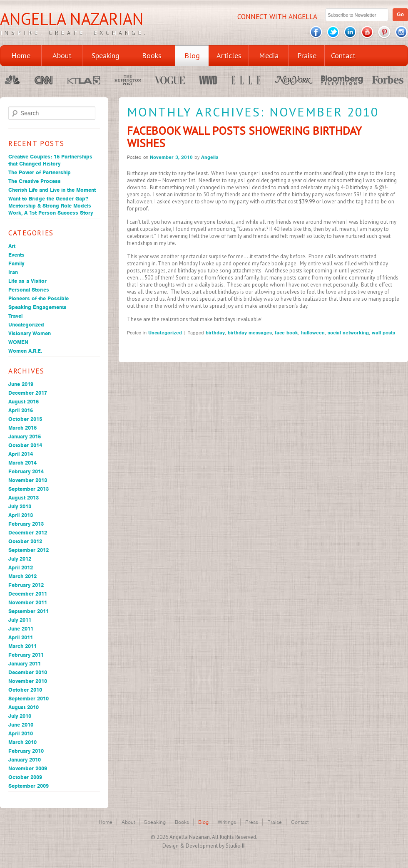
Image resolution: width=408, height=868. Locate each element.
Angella (210, 157)
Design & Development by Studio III (204, 846)
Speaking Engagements (37, 307)
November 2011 (28, 602)
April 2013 (21, 515)
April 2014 (21, 454)
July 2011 (20, 620)
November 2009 (28, 768)
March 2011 (22, 646)
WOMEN (18, 342)
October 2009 (25, 777)
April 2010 (21, 733)
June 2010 (21, 725)
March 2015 (22, 428)
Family (16, 263)
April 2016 (21, 410)
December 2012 (28, 533)
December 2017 (28, 393)
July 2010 (20, 716)
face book (286, 333)
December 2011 (28, 594)
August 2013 (24, 498)
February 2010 (26, 751)
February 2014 (26, 471)
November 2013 (28, 480)
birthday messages (250, 333)
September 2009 (29, 786)
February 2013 (26, 524)
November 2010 (28, 681)
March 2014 (22, 463)
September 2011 (29, 611)
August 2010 (24, 707)
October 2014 (25, 445)
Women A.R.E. (25, 351)
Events (16, 255)
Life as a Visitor (27, 281)
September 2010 (29, 699)
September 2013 (29, 489)
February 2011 (26, 655)
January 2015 (25, 436)
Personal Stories (29, 290)
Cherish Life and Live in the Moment (52, 190)
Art (12, 246)
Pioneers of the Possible (39, 298)
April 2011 (21, 637)
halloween (313, 333)
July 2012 (20, 559)
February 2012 (26, 585)
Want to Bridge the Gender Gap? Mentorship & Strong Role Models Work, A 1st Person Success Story (51, 206)
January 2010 (25, 760)
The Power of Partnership (40, 172)
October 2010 (25, 690)
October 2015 (25, 419)
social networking (348, 333)
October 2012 (25, 541)
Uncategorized (26, 325)
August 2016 (24, 402)
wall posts (383, 333)
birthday (215, 333)
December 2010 (28, 672)
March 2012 (22, 576)
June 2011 (21, 629)
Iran (13, 272)
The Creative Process (35, 181)
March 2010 (22, 742)
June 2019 (21, 384)
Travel (15, 316)
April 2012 (21, 568)
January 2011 (25, 664)
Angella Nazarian (72, 19)
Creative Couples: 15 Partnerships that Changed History (50, 160)
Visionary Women (30, 333)
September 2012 (29, 550)
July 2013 (20, 506)
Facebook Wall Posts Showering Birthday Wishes (244, 137)
